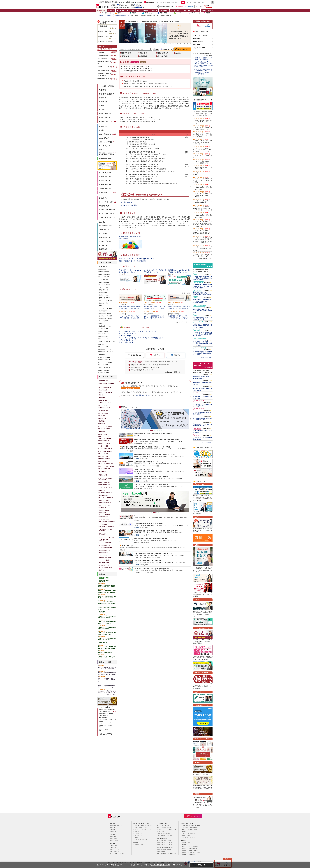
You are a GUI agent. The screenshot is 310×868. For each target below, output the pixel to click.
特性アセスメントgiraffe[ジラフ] (104, 534)
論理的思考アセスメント (105, 503)
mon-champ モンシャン (189, 837)
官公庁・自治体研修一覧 (165, 849)
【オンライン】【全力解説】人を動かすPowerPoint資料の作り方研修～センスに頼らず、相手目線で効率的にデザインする (203, 223)
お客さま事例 (138, 835)
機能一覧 (137, 831)
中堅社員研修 (103, 102)
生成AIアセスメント (104, 495)
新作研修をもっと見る (207, 358)
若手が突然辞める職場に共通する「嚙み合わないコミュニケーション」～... (107, 691)
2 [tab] (152, 430)
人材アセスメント (163, 831)
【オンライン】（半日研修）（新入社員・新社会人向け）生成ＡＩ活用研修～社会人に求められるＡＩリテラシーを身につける (203, 240)
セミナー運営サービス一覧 (106, 449)
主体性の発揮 (127, 202)
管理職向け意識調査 (104, 510)
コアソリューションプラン (106, 543)
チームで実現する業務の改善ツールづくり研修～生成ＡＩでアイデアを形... (107, 602)
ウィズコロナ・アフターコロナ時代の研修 (104, 74)
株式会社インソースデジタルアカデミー (190, 846)
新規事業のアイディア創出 (106, 349)
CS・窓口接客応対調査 (164, 833)
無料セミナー (103, 150)
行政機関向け (164, 10)
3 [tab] (154, 430)
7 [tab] (161, 430)
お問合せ (179, 7)
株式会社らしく (186, 844)
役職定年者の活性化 (104, 272)
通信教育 (154, 10)
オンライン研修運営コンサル (106, 464)
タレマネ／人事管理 (105, 241)
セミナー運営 (175, 10)
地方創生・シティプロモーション (167, 853)
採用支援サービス (104, 303)
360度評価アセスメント (105, 508)
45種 (113, 59)
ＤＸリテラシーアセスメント (106, 493)
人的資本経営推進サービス (145, 259)
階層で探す (114, 838)
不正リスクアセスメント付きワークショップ (106, 530)
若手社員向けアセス (105, 173)
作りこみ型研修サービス (105, 387)
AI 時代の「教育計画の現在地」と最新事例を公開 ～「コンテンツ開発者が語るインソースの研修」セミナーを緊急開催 (203, 72)
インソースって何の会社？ (201, 35)
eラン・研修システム (108, 134)
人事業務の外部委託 (104, 373)
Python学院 (102, 416)
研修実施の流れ (198, 42)
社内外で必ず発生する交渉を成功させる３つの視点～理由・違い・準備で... (107, 673)
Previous (120, 419)
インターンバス (103, 555)
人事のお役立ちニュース (128, 340)
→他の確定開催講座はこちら (204, 259)
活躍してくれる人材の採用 (106, 300)
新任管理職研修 (103, 311)
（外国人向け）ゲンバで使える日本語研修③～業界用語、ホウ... (107, 633)
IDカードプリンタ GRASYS (106, 567)
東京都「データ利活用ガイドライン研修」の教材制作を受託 (203, 59)
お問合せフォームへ (193, 816)
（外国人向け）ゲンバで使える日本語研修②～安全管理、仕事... (107, 638)
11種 (113, 63)
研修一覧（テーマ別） (117, 825)
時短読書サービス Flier (105, 443)
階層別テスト (102, 490)
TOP (121, 259)
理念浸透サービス (104, 552)
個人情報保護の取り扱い (144, 395)
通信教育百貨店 (103, 434)
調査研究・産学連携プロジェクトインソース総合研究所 (107, 710)
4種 (113, 67)
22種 (113, 71)
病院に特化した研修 (104, 370)
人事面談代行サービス (105, 565)
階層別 (118, 13)
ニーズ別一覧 (129, 259)
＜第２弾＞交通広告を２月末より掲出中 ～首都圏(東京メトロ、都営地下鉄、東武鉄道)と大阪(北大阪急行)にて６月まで (204, 64)
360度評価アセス (104, 206)
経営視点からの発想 (130, 205)
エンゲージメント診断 (106, 202)
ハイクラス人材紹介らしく (104, 730)
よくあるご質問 (186, 835)
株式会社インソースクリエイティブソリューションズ (191, 852)
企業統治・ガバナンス (105, 360)
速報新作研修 (104, 578)
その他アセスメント (105, 218)
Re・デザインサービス (105, 562)
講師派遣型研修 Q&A (165, 7)
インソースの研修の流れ (188, 833)
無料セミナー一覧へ (183, 322)
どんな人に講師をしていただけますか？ (143, 370)
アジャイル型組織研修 (103, 71)
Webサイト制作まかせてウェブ (103, 475)
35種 (113, 56)
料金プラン (138, 837)
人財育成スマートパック (105, 403)
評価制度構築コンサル (105, 550)
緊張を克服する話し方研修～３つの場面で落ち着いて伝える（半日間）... (107, 596)
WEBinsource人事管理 (106, 142)
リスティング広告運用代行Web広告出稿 (106, 479)
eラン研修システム (133, 10)
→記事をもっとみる (111, 695)
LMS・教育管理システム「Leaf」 (144, 825)
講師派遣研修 (101, 10)
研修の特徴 (197, 38)
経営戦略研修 (142, 261)
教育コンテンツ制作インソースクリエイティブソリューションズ (108, 718)
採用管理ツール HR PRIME (106, 570)
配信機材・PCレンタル (105, 459)
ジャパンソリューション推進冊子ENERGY (106, 384)
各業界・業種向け (104, 117)
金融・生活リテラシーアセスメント (107, 522)
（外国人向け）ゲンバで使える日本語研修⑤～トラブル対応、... (107, 622)
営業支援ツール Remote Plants (107, 352)
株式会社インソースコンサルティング (190, 850)
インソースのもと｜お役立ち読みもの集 (189, 827)
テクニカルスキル (116, 849)
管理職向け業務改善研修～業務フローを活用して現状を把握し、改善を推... (107, 585)
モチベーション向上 (104, 339)
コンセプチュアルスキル (118, 853)
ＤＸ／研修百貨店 (104, 413)
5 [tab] (158, 430)
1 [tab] (149, 430)
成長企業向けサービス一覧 (165, 844)
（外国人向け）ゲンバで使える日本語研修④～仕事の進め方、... (107, 627)
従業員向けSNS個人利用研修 (105, 652)
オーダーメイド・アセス (106, 214)
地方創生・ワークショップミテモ (105, 726)
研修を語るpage (125, 336)
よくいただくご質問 (199, 48)
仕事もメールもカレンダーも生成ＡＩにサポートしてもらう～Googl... (107, 685)
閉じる (227, 859)
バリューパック (103, 405)
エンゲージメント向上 (105, 334)
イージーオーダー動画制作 (106, 426)
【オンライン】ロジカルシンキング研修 (203, 173)
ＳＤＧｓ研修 (101, 52)
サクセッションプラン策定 (106, 362)
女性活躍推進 (102, 269)
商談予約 (189, 6)
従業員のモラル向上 (104, 336)
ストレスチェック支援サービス (143, 829)
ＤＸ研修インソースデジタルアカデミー (106, 722)
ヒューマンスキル (116, 852)
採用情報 (108, 2)
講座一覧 (114, 836)
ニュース (122, 2)
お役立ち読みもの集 (126, 342)
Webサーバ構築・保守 (105, 482)
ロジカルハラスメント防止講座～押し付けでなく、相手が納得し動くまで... (107, 647)
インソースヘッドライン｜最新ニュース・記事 (191, 825)
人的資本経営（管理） (105, 282)
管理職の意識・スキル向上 (106, 318)
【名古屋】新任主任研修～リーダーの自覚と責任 (203, 167)
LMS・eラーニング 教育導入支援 (167, 829)
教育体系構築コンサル (105, 545)
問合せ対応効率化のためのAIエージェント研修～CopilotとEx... (107, 607)
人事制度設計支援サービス (165, 835)
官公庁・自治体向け (105, 114)
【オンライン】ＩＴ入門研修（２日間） (203, 156)
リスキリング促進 (104, 287)
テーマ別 (103, 13)
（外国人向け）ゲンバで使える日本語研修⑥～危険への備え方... (107, 616)
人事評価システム (104, 237)
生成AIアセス (103, 192)
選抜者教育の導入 (104, 292)
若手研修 (102, 106)
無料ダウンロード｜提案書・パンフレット (190, 829)
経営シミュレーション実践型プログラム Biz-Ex (105, 437)
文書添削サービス (104, 517)
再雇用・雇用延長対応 (105, 274)
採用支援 (196, 10)
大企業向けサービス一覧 (165, 840)
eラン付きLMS (104, 233)
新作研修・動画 (108, 121)
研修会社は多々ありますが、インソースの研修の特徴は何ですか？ (151, 365)
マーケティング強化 (104, 347)
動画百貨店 (102, 424)
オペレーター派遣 (104, 454)
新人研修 (102, 110)
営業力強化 (102, 344)
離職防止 (101, 305)
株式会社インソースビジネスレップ (189, 848)
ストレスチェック (104, 146)
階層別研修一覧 (130, 261)
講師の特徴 (197, 45)
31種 (113, 52)
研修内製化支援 (103, 390)
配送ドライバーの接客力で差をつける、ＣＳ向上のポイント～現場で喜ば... (107, 679)
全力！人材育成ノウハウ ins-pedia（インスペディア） (139, 331)
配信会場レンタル (104, 456)
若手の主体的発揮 (104, 331)
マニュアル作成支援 (104, 560)
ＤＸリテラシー (104, 198)
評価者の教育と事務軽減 (105, 313)
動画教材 (145, 10)
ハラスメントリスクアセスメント (106, 527)
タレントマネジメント (105, 285)
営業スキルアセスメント (105, 500)
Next (190, 419)
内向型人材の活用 (104, 329)
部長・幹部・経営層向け (106, 94)
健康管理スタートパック (106, 249)
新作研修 (115, 2)
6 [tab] (159, 430)
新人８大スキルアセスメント (106, 498)
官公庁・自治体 (148, 13)
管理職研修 (102, 98)
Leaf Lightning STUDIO (142, 839)
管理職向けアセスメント (105, 295)
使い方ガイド (138, 833)
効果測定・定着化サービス (106, 392)
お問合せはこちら (183, 49)
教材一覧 (114, 848)
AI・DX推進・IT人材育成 (107, 86)
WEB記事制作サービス (105, 485)
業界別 (133, 13)
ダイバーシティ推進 (104, 277)
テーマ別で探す (115, 840)
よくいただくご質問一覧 (173, 372)
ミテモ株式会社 (186, 842)
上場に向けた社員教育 (105, 357)
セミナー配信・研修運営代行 (106, 451)
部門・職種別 (162, 13)
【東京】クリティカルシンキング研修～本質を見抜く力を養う (203, 254)
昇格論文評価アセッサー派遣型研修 (105, 513)
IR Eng (134, 2)
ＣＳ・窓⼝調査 (103, 524)
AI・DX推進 (121, 10)
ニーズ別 (177, 13)
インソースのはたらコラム (128, 333)
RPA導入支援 (103, 418)
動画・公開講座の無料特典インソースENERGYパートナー (106, 154)
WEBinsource (103, 400)
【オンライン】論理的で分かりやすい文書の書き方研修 (203, 201)
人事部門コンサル (207, 10)
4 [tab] (156, 430)
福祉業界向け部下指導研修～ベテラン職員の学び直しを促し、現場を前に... (107, 591)
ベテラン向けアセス (105, 181)
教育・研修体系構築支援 (165, 827)
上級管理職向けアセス (106, 188)
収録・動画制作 (103, 461)
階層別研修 (102, 90)
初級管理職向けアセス (106, 185)
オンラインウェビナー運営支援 (107, 466)
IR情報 (128, 2)
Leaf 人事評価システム (141, 827)
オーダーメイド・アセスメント (107, 537)
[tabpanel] (155, 419)
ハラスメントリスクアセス (107, 210)
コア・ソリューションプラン (166, 825)
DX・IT (192, 13)
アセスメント (186, 10)
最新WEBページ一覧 (105, 158)
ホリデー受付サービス (105, 469)
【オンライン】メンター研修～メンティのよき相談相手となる (203, 128)
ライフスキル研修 (102, 59)
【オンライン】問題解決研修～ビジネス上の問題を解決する (203, 161)
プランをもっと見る (207, 442)
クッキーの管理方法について (160, 865)
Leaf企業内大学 (104, 138)
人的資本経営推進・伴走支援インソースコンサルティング (106, 714)
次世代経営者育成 (104, 321)
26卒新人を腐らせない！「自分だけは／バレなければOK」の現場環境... (107, 667)
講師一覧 (101, 395)
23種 (113, 79)
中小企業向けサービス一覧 (165, 842)
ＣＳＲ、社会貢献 (104, 365)
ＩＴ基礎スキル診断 (104, 519)
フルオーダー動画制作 (105, 429)
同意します (202, 865)
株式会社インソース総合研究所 (188, 854)
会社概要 (101, 2)
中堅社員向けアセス (105, 177)
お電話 (199, 7)
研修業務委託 (162, 852)
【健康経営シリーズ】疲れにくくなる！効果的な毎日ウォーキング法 (107, 656)
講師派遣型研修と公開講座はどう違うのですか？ (145, 367)
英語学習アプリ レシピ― (105, 441)
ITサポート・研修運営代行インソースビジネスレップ (105, 734)
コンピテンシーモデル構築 (106, 548)
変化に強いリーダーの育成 (106, 316)
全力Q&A (140, 2)
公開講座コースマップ (105, 408)
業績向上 (101, 323)
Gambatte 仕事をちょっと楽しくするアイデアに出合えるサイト (143, 338)
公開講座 (111, 10)
